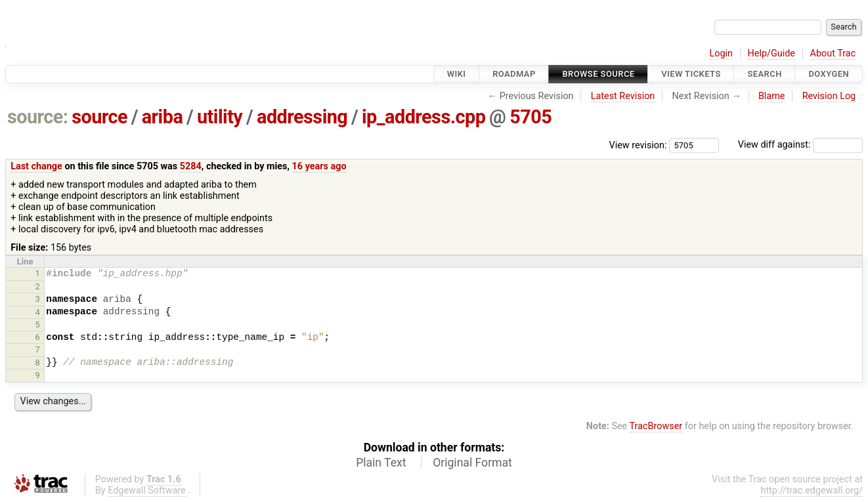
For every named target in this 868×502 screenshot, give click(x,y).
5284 (191, 166)
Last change (36, 166)
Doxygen (829, 74)
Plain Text (381, 463)
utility (220, 117)
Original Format (472, 463)
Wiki (457, 74)
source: (38, 117)
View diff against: (800, 145)
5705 (531, 117)
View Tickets (691, 74)
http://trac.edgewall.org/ (812, 491)
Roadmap (514, 74)
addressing (302, 117)
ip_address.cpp (423, 117)
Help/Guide (771, 53)
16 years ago (319, 166)
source (99, 117)
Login (721, 53)
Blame (772, 96)
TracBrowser (656, 426)
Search (764, 74)
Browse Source (598, 74)
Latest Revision (623, 96)
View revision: (638, 145)
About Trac (833, 53)
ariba (163, 117)
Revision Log (829, 96)
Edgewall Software (147, 491)
